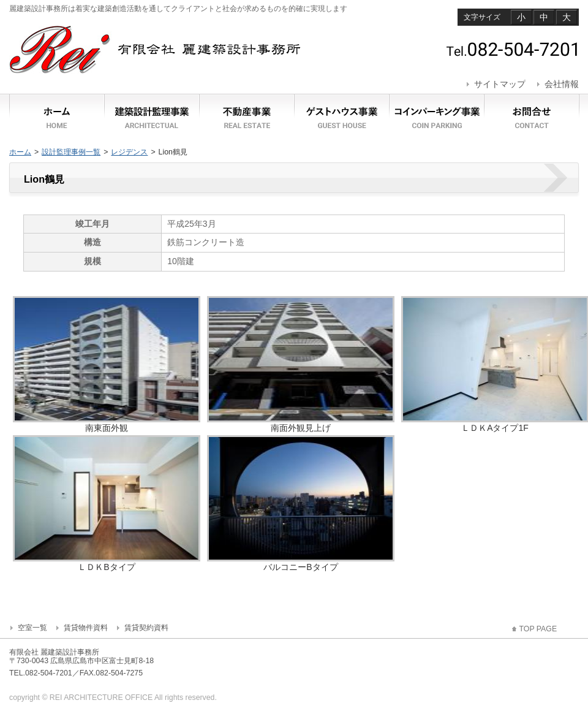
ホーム (20, 152)
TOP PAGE (538, 629)
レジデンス (129, 152)
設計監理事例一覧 (71, 152)
